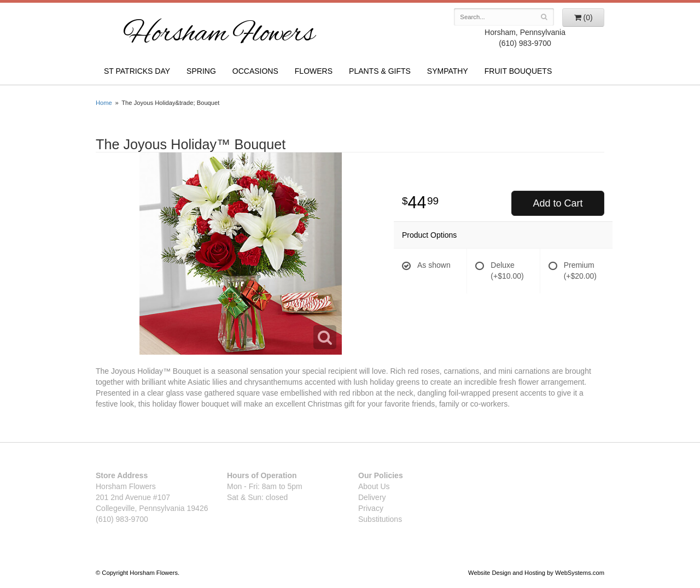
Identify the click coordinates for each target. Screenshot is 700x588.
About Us (374, 486)
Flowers (314, 71)
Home (104, 103)
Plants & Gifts (380, 71)
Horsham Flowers (219, 35)
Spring (201, 71)
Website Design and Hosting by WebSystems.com (536, 573)
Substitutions (380, 519)
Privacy (371, 508)
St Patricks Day (137, 71)
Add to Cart (558, 203)
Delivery (372, 497)
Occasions (255, 71)
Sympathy (448, 71)
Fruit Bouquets (518, 71)
